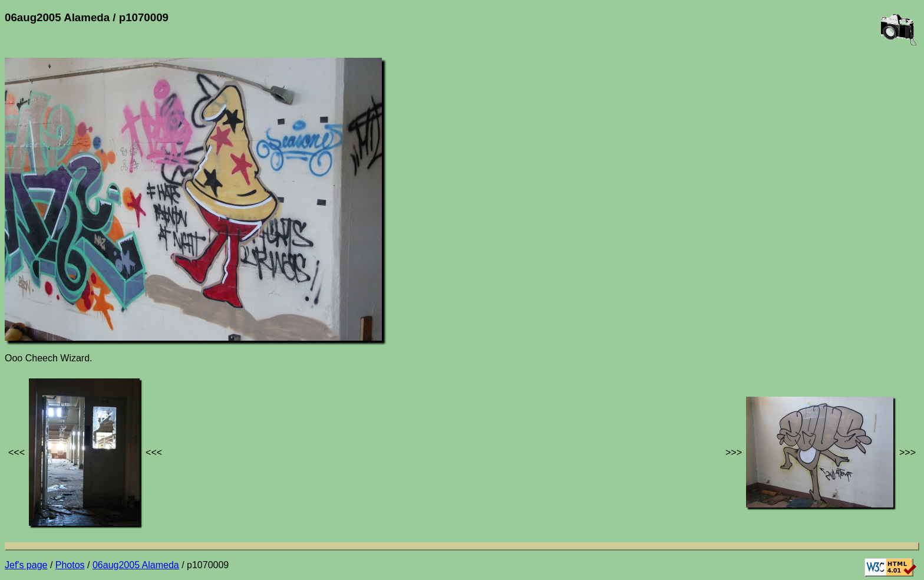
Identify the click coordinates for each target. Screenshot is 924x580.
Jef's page (26, 565)
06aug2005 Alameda (136, 565)
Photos (70, 565)
